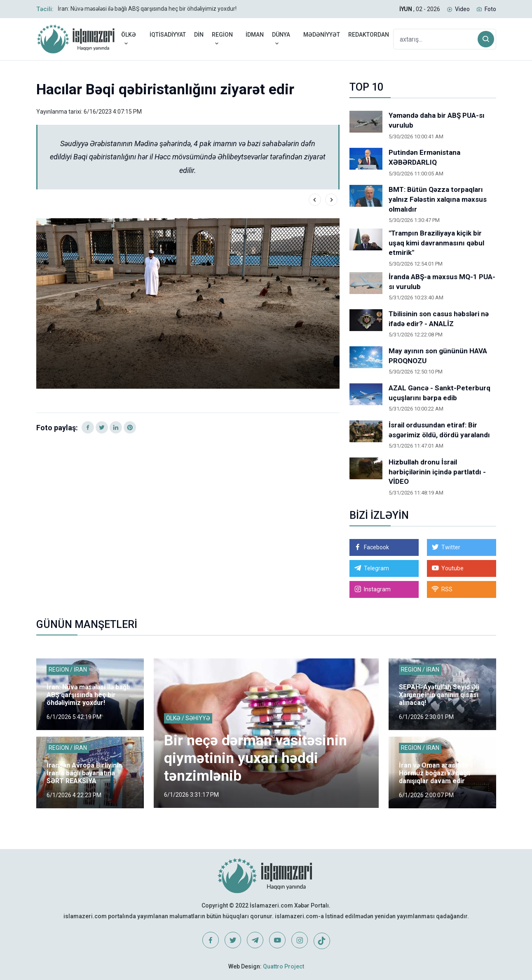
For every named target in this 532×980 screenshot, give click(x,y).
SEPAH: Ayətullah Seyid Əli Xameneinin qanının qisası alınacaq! (439, 695)
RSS (447, 589)
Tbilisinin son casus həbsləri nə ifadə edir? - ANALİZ (439, 319)
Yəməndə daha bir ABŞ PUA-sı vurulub (437, 120)
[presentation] (315, 200)
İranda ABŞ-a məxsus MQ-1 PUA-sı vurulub (442, 282)
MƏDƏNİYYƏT (322, 35)
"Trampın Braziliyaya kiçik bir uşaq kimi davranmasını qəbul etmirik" (436, 243)
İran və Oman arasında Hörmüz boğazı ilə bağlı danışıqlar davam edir (435, 773)
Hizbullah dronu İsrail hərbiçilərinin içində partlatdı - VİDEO (437, 472)
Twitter (451, 547)
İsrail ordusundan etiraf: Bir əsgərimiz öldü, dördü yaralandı (439, 430)
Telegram (376, 568)
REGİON (222, 39)
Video (462, 9)
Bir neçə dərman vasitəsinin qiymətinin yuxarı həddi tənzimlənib (256, 758)
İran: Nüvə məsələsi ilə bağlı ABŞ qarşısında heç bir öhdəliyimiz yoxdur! (147, 9)
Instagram (377, 589)
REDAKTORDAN (369, 35)
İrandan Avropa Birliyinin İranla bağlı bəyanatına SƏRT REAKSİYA (84, 773)
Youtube (452, 568)
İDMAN (255, 35)
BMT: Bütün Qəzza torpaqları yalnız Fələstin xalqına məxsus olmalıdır (438, 199)
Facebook (376, 547)
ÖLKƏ (129, 39)
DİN (199, 35)
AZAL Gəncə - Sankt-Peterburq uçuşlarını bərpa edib (439, 393)
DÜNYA (281, 39)
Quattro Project (284, 966)
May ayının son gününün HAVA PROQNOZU (438, 356)
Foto (490, 9)
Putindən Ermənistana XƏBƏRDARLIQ (424, 157)
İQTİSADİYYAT (168, 35)
